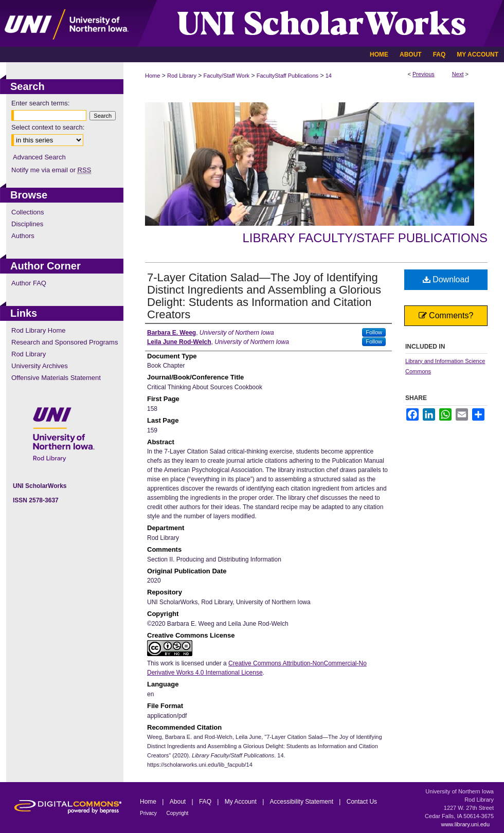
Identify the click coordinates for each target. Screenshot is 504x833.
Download (446, 279)
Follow (374, 332)
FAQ (206, 802)
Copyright (178, 813)
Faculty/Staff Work (227, 76)
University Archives (40, 366)
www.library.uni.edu (465, 824)
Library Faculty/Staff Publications (365, 238)
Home (152, 76)
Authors (23, 236)
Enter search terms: (40, 103)
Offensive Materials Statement (56, 378)
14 (329, 76)
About (179, 802)
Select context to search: (48, 127)
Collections (28, 212)
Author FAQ (29, 283)
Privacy (149, 813)
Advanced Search (39, 157)
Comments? (446, 315)
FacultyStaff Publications (287, 76)
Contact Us (362, 802)
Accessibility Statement (303, 802)
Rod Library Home (39, 330)
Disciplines (27, 224)
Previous (424, 74)
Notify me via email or (51, 170)
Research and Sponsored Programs (65, 342)
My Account (241, 802)
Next (458, 74)
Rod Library (182, 76)
